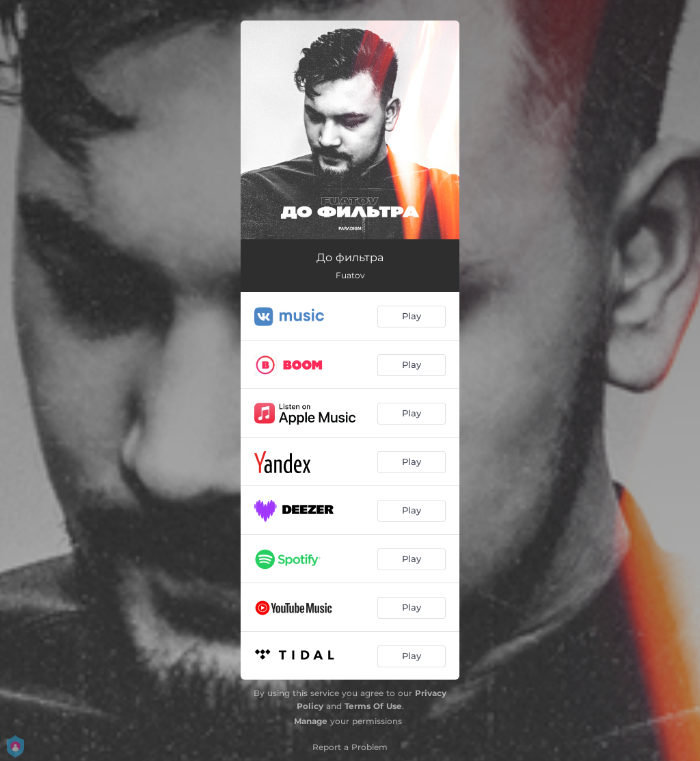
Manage (311, 721)
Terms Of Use (373, 706)
